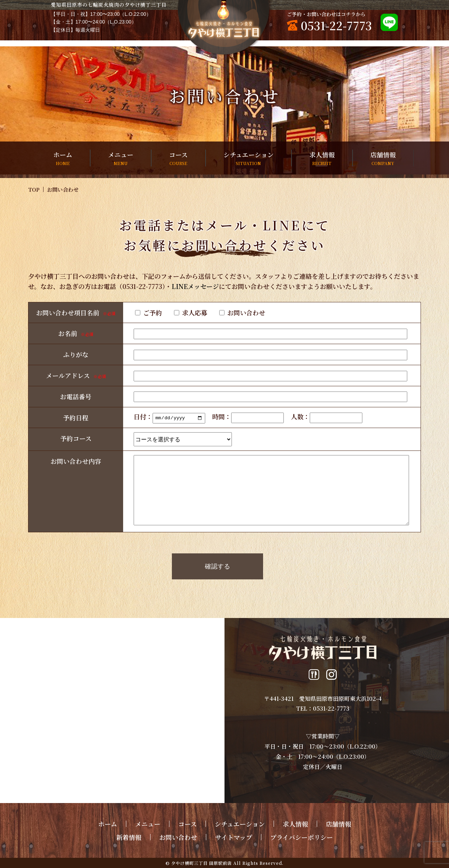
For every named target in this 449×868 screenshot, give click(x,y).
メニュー (121, 158)
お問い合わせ (178, 837)
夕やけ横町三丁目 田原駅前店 (202, 863)
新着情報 (129, 837)
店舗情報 (383, 158)
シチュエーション (249, 158)
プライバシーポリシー (301, 837)
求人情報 (322, 158)
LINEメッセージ (195, 286)
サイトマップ (234, 837)
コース (178, 158)
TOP (34, 189)
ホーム (63, 158)
